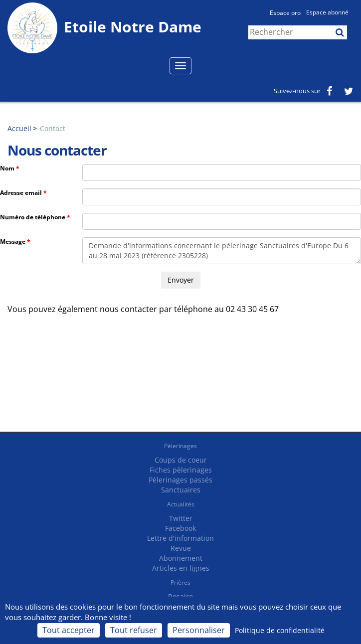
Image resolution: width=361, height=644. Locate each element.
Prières (180, 582)
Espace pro (285, 13)
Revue (181, 548)
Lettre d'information (180, 538)
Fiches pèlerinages (181, 470)
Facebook (180, 528)
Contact (53, 128)
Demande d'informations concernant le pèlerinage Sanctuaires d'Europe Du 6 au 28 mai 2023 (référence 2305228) (222, 251)
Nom (7, 168)
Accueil (19, 128)
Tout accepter (69, 630)
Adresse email (21, 193)
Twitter (181, 518)
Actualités (181, 504)
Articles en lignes (181, 568)
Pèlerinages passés (180, 480)
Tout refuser (134, 630)
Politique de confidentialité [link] (280, 630)
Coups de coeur (181, 460)
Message (13, 241)
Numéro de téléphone (33, 217)
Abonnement (181, 558)
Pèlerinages (180, 446)
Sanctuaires (181, 490)
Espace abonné (327, 12)
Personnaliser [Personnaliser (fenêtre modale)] (199, 630)
